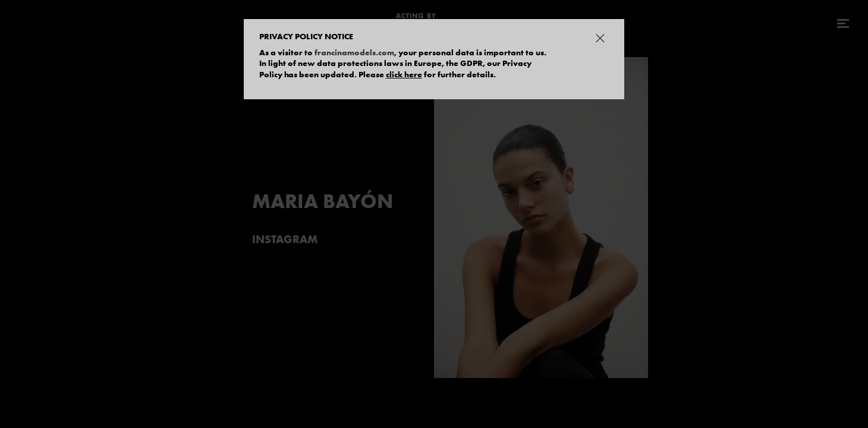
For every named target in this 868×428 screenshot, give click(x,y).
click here (404, 74)
